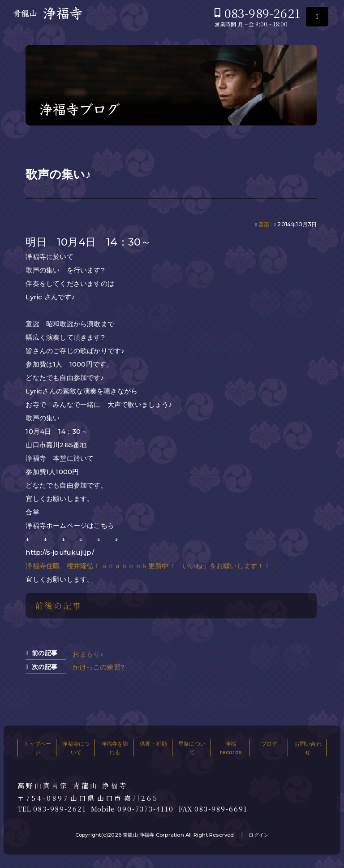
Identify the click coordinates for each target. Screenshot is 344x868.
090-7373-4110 (146, 809)
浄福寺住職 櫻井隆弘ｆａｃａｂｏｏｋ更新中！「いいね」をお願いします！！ (148, 566)
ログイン (259, 835)
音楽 (264, 224)
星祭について (192, 748)
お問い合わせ (308, 748)
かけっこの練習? (99, 667)
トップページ (37, 748)
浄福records (231, 748)
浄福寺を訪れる (115, 748)
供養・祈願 (153, 744)
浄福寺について (76, 748)
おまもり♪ (88, 654)
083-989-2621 (262, 13)
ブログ (269, 744)
